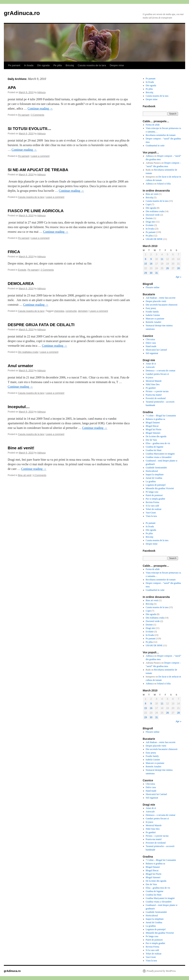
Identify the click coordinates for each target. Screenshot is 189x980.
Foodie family (152, 312)
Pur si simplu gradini (155, 499)
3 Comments (38, 115)
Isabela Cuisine (153, 315)
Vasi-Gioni (151, 513)
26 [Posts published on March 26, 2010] (167, 268)
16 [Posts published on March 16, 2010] (151, 264)
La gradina (151, 481)
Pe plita (58, 65)
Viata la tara (151, 516)
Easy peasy (151, 308)
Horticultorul (152, 471)
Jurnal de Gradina (154, 478)
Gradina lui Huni (154, 450)
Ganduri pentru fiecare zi (157, 374)
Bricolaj (70, 65)
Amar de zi (151, 364)
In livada (29, 65)
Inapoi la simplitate (155, 475)
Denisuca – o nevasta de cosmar (161, 371)
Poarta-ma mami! (154, 395)
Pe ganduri (151, 388)
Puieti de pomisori (154, 495)
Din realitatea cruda (28, 352)
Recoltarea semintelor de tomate (161, 135)
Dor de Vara (151, 440)
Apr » (178, 277)
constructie (71, 311)
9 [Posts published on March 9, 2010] (151, 259)
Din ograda (43, 65)
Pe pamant (14, 65)
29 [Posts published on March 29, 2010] (146, 273)
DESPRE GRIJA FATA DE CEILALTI (41, 325)
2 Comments (47, 270)
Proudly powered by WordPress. (161, 971)
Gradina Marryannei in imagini (160, 454)
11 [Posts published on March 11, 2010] (162, 259)
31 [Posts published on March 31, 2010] (157, 273)
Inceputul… (19, 407)
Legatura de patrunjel (156, 485)
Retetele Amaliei (154, 322)
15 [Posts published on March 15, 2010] (146, 264)
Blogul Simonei (153, 433)
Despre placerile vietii (156, 301)
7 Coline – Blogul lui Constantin (161, 416)
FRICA (14, 252)
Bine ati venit (25, 475)
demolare (83, 311)
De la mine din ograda (156, 436)
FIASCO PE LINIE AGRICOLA (36, 211)
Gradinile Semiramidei (156, 468)
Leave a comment (40, 156)
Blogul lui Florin (154, 429)
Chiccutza (150, 339)
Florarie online (153, 287)
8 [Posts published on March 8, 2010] (146, 259)
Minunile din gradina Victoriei (160, 488)
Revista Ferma (153, 502)
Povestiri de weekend (156, 398)
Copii (148, 204)
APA (12, 87)
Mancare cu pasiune (155, 319)
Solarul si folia (164, 184)
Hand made (151, 346)
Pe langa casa (152, 492)
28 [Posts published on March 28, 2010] (178, 268)
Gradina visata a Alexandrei (159, 457)
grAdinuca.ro (22, 13)
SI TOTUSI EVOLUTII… (30, 128)
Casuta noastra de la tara (92, 65)
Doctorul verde (153, 215)
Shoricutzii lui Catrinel (156, 350)
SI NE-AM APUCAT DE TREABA (38, 170)
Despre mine (117, 65)
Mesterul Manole (154, 381)
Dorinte (149, 218)
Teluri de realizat (154, 509)
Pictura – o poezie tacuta (157, 391)
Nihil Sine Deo (153, 384)
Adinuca (41, 92)
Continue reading (40, 108)
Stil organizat (152, 353)
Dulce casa (151, 343)
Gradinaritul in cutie (155, 146)
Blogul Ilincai (152, 426)
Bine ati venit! (21, 448)
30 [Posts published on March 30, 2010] (151, 273)
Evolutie (22, 270)
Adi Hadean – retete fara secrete (161, 298)
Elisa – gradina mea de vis (158, 443)
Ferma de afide (153, 125)
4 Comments (40, 475)
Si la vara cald (152, 506)
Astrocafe (150, 367)
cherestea (59, 311)
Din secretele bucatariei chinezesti (162, 305)
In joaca (149, 377)
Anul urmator (20, 366)
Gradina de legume (155, 447)
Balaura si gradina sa (155, 419)
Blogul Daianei (153, 423)
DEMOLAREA (21, 283)
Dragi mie (150, 222)
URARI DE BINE (154, 239)
